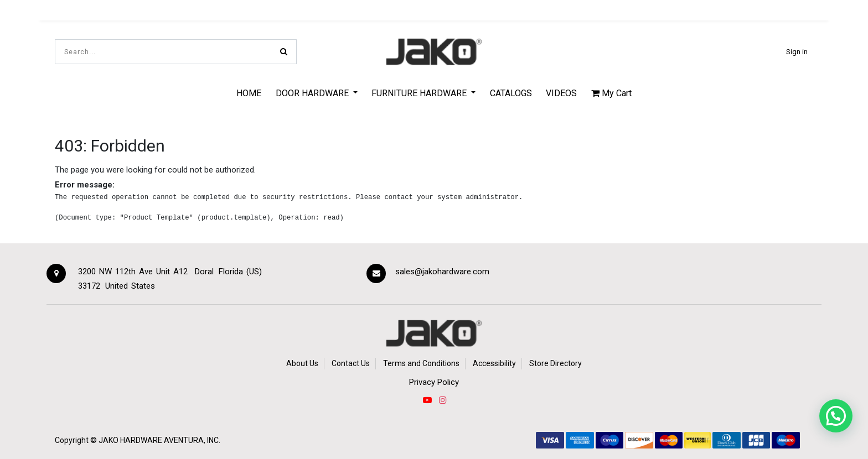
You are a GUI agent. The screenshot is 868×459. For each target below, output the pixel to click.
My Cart (611, 93)
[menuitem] (249, 93)
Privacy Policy (434, 382)
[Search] (284, 52)
